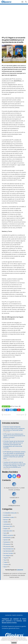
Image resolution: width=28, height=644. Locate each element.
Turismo (6, 565)
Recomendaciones (8, 549)
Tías (5, 560)
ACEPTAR (14, 643)
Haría (5, 533)
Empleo (5, 529)
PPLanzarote (7, 547)
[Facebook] (10, 476)
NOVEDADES (7, 538)
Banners (6, 520)
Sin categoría (7, 556)
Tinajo (5, 562)
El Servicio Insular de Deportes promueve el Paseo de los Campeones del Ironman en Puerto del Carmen (14, 428)
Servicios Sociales (8, 553)
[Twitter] (14, 476)
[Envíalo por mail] (4, 410)
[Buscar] (26, 2)
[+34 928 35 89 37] (14, 494)
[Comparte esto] (7, 410)
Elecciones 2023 (8, 526)
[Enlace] (7, 2)
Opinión (6, 540)
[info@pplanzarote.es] (14, 502)
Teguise (6, 558)
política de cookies (15, 640)
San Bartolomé (8, 551)
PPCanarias (7, 544)
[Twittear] (11, 410)
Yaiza (5, 567)
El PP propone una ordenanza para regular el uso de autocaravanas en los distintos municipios (14, 436)
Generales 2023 (8, 531)
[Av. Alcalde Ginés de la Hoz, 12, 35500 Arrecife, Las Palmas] (14, 484)
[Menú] (22, 2)
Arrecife (6, 515)
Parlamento (7, 542)
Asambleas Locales (9, 517)
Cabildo (5, 522)
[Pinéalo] (19, 410)
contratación (7, 524)
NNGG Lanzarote (8, 535)
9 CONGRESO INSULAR (10, 513)
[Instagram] (19, 476)
